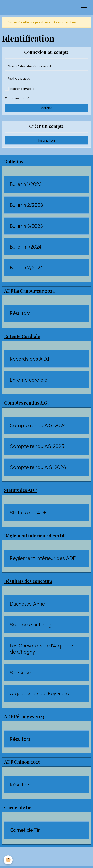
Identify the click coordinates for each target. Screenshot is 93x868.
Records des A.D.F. (30, 359)
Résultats (20, 313)
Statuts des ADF (28, 513)
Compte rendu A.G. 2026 (38, 467)
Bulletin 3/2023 (26, 226)
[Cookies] (8, 860)
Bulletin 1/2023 (26, 184)
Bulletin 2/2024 (26, 268)
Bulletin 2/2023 (26, 205)
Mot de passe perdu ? (17, 98)
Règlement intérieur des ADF (43, 558)
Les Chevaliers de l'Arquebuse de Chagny (44, 649)
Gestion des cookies (46, 862)
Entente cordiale (29, 380)
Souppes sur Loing (31, 625)
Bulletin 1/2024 (26, 247)
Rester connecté (23, 89)
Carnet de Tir (25, 830)
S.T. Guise (20, 673)
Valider (46, 108)
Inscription (46, 140)
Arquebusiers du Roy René (39, 693)
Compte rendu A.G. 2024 (38, 425)
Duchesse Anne (27, 604)
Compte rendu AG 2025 (37, 446)
